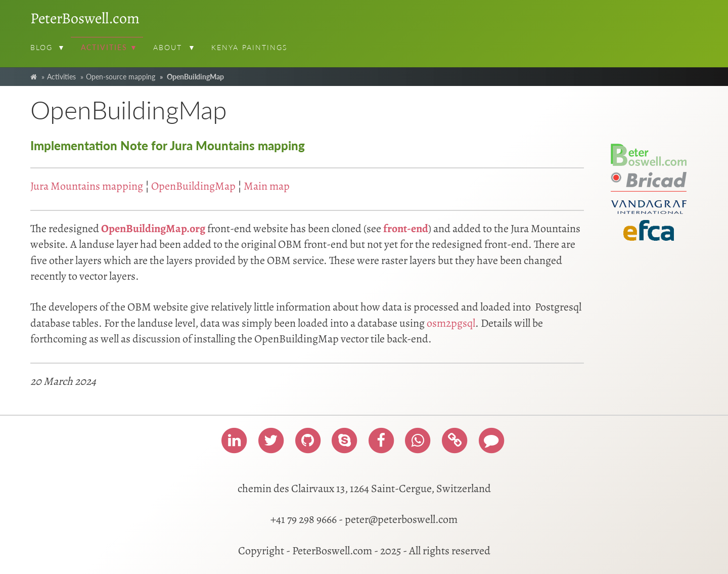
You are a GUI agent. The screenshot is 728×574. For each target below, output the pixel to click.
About (168, 47)
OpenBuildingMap (193, 186)
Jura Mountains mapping (87, 186)
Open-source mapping (121, 77)
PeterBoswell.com (85, 18)
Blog (41, 47)
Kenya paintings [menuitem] (249, 47)
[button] (63, 49)
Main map (267, 186)
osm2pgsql (451, 323)
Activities (104, 47)
